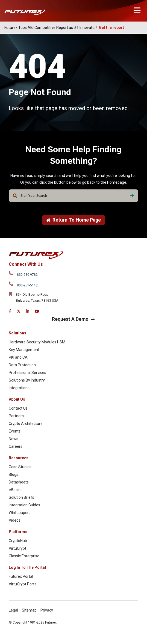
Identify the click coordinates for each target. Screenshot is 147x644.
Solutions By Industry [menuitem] (27, 380)
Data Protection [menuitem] (22, 365)
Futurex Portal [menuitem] (21, 576)
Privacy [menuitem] (47, 610)
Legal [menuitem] (13, 610)
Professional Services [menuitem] (27, 373)
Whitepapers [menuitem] (20, 513)
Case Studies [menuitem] (20, 467)
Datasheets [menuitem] (19, 482)
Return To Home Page (73, 220)
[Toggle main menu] (137, 10)
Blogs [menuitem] (14, 474)
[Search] (132, 196)
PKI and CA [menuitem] (18, 357)
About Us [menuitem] (17, 399)
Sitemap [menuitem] (29, 610)
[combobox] (73, 196)
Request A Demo (73, 319)
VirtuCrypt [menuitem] (17, 548)
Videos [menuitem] (15, 520)
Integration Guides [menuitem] (24, 505)
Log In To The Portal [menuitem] (27, 567)
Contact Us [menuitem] (18, 408)
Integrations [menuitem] (19, 388)
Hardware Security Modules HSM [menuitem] (37, 342)
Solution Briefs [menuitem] (21, 497)
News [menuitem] (14, 439)
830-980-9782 (27, 275)
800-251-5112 (27, 285)
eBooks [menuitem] (15, 490)
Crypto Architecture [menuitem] (26, 424)
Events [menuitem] (15, 431)
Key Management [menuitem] (24, 350)
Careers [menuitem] (16, 446)
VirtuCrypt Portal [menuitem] (23, 584)
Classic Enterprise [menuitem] (24, 556)
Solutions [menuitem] (17, 333)
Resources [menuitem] (19, 458)
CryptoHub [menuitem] (18, 541)
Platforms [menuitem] (18, 532)
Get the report (111, 28)
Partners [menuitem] (16, 416)
